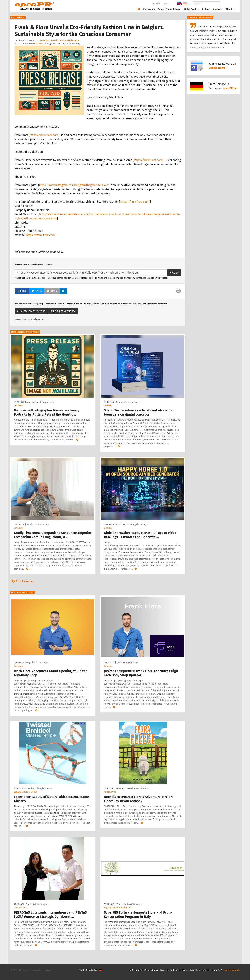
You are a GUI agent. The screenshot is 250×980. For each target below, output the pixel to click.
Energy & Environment (37, 904)
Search (228, 4)
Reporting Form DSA (212, 970)
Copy (174, 273)
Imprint (167, 4)
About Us (231, 9)
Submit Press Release (170, 9)
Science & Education (127, 402)
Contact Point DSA (191, 970)
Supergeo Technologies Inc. (118, 907)
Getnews (39, 44)
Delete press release (31, 311)
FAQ (131, 970)
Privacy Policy (151, 970)
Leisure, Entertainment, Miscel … (133, 788)
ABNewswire (110, 792)
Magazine (218, 9)
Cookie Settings (232, 970)
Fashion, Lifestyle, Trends (39, 788)
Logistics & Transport (37, 663)
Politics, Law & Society (37, 524)
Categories (149, 9)
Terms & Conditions (170, 970)
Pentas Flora (20, 907)
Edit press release (63, 311)
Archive (206, 9)
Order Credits (191, 9)
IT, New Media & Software (128, 904)
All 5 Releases (22, 581)
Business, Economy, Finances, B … (133, 524)
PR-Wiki (156, 4)
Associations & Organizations (41, 402)
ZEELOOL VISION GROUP (26, 792)
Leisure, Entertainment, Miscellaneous (60, 40)
